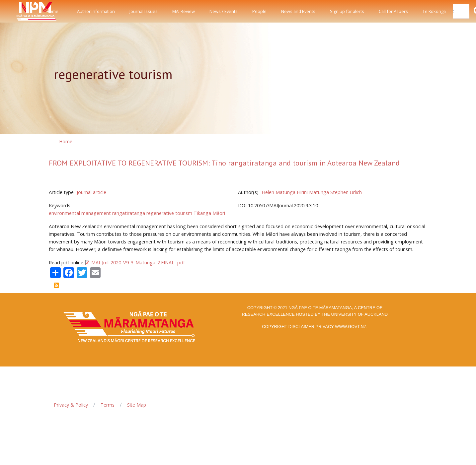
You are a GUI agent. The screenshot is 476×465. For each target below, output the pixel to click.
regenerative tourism (169, 213)
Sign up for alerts (347, 11)
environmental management (80, 213)
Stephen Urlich (346, 192)
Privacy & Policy (71, 405)
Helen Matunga (278, 192)
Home (52, 11)
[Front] (20, 11)
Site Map (137, 405)
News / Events (224, 11)
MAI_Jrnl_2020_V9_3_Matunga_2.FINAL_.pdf (138, 263)
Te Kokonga (434, 11)
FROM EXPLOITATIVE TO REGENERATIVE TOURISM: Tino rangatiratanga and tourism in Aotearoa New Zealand (224, 163)
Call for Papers (393, 11)
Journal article (91, 192)
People (259, 11)
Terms (108, 405)
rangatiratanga (129, 213)
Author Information (96, 11)
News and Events (298, 11)
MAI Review (184, 11)
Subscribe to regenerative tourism (56, 285)
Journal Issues (144, 11)
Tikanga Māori (209, 213)
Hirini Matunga (313, 192)
